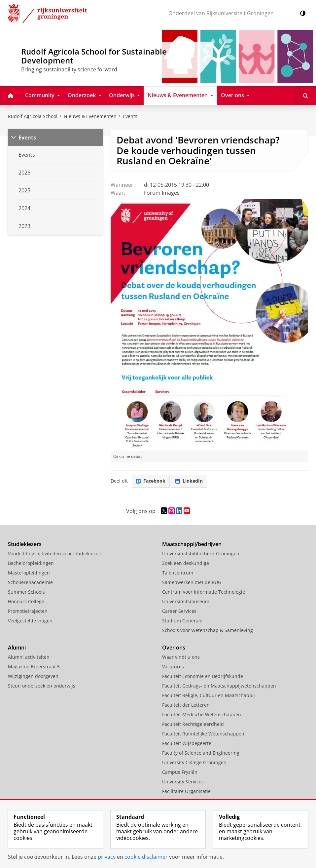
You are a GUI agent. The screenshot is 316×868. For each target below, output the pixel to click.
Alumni (17, 648)
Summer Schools (26, 592)
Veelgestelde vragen (30, 621)
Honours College (26, 601)
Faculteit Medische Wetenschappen (202, 714)
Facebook (151, 481)
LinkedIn (189, 481)
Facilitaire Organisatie (186, 791)
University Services (183, 782)
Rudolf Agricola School (33, 116)
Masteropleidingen (29, 573)
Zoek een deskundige (186, 563)
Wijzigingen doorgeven (33, 676)
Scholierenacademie (30, 582)
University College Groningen (194, 762)
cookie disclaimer (146, 857)
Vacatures (173, 667)
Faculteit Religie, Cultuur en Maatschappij (209, 695)
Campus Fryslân (180, 772)
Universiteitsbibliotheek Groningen (201, 553)
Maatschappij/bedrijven (192, 544)
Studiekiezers (25, 544)
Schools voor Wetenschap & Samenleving (208, 630)
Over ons (174, 648)
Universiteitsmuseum (186, 601)
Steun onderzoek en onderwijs (42, 686)
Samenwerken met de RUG (192, 582)
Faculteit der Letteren (186, 705)
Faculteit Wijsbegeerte (187, 743)
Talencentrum (178, 573)
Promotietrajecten (28, 611)
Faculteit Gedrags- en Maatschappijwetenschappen (219, 686)
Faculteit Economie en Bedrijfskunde (203, 676)
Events (27, 138)
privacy (107, 857)
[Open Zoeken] (306, 96)
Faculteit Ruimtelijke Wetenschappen (203, 734)
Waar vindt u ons (181, 657)
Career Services (179, 611)
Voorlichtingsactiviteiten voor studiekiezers (55, 553)
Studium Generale (182, 621)
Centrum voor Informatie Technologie (204, 592)
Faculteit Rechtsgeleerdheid (193, 724)
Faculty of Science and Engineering (201, 753)
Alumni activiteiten (29, 657)
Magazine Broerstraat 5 (34, 667)
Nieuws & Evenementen (90, 116)
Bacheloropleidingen (31, 563)
